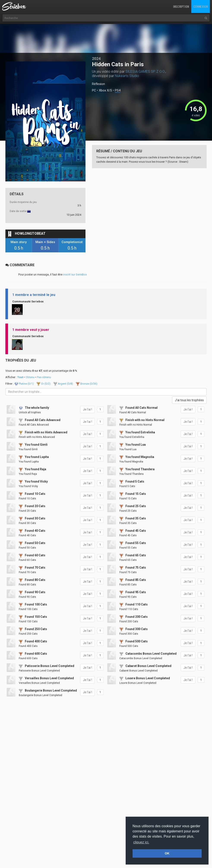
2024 (96, 59)
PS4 (118, 90)
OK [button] (167, 853)
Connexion (201, 6)
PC (94, 90)
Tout (20, 377)
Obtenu (30, 377)
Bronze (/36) (87, 384)
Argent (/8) (63, 384)
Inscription (181, 6)
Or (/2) (44, 384)
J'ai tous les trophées (189, 400)
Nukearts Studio (127, 76)
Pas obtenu (44, 377)
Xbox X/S (105, 90)
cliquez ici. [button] (141, 842)
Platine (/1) (24, 384)
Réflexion (98, 84)
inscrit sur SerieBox (75, 274)
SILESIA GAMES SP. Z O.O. (145, 72)
